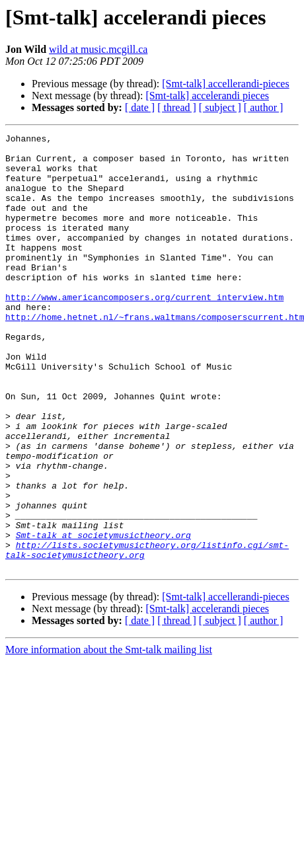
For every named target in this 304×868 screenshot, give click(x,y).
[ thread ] (177, 107)
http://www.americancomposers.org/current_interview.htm (144, 331)
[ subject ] (220, 107)
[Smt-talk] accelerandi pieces (207, 96)
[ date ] (140, 107)
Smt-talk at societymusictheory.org (103, 616)
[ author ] (264, 107)
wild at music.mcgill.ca (98, 49)
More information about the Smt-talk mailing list (109, 737)
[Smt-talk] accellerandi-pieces (225, 84)
